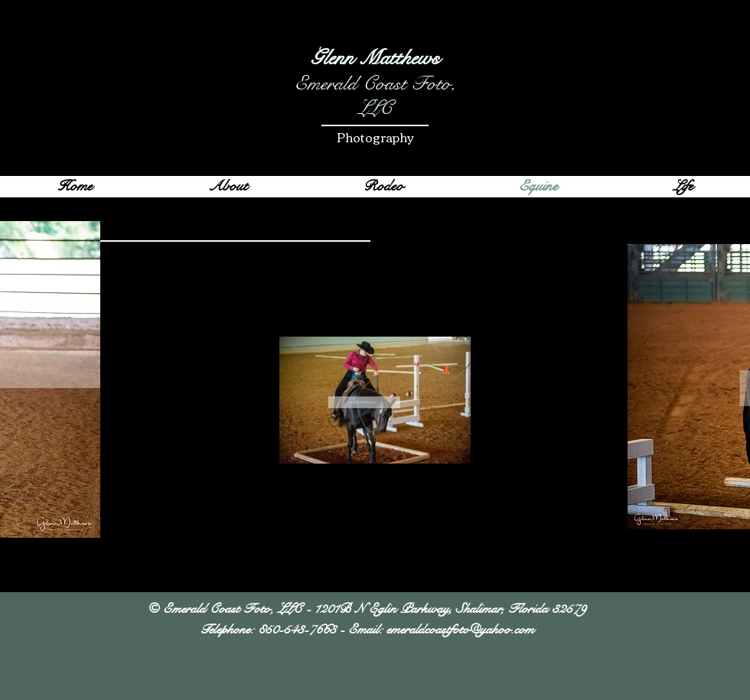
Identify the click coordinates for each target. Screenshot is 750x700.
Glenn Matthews (375, 58)
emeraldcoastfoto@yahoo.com (460, 629)
